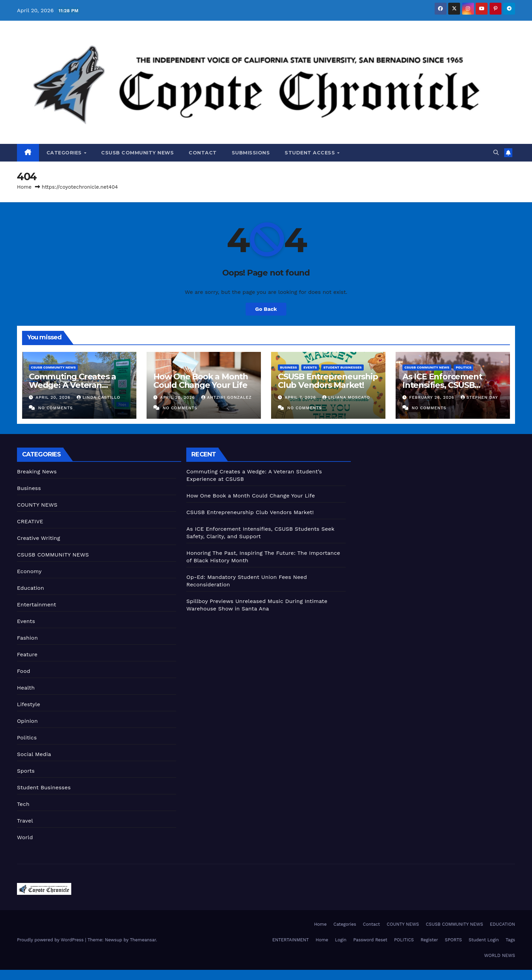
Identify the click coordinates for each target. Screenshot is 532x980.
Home (24, 187)
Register (429, 940)
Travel (25, 821)
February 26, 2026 (433, 397)
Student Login (484, 940)
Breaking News (37, 472)
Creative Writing (39, 538)
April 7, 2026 (301, 397)
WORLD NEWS (500, 955)
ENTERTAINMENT (290, 940)
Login (341, 940)
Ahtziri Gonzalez (226, 397)
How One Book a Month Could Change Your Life (201, 381)
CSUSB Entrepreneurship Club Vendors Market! (328, 381)
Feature (27, 654)
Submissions (251, 153)
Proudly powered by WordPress (51, 940)
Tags (510, 940)
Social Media (34, 754)
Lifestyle (28, 704)
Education (31, 588)
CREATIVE (30, 521)
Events (310, 367)
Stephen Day (479, 397)
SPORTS (453, 940)
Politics (463, 367)
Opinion (27, 721)
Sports (26, 771)
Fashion (27, 638)
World (25, 837)
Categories (65, 153)
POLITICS (404, 940)
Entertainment (36, 605)
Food (24, 671)
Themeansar (143, 940)
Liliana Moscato (346, 397)
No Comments (55, 408)
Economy (29, 571)
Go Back (266, 309)
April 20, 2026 (54, 397)
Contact (203, 153)
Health (26, 688)
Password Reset (370, 940)
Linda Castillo (98, 397)
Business (288, 367)
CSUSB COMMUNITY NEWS (137, 153)
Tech (23, 804)
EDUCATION (502, 924)
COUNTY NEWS (37, 505)
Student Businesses (343, 367)
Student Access (311, 153)
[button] (496, 153)
